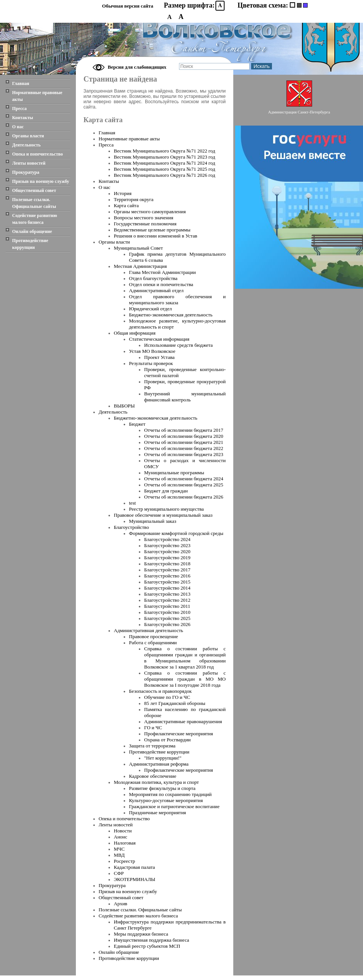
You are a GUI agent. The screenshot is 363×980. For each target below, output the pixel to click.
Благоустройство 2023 (167, 545)
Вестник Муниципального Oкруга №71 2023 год (164, 157)
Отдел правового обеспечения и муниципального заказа (177, 300)
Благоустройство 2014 (167, 588)
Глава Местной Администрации (162, 272)
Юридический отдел (150, 309)
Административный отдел (156, 290)
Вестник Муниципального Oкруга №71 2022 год (164, 151)
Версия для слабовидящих (137, 67)
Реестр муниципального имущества (166, 509)
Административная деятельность (148, 630)
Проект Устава (159, 357)
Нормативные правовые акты (37, 96)
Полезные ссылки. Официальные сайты (34, 203)
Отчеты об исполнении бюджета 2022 (184, 448)
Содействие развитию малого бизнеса (35, 219)
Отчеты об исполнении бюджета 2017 (184, 430)
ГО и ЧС (153, 728)
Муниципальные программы (174, 473)
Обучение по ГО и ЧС (167, 697)
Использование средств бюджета (178, 345)
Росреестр (124, 861)
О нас (18, 127)
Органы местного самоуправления (150, 212)
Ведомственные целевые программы (152, 230)
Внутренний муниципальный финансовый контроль (185, 397)
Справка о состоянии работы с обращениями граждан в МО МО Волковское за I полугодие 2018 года (185, 679)
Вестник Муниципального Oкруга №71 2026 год (164, 175)
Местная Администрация (140, 266)
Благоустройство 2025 (167, 618)
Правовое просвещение (153, 636)
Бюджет (137, 424)
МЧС (119, 849)
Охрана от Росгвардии (167, 740)
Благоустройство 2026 (167, 624)
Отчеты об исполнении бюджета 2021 (184, 442)
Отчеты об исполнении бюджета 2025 (184, 485)
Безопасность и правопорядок (160, 691)
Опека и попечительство (38, 154)
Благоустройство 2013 (167, 594)
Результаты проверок (151, 363)
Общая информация (135, 333)
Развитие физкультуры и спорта (162, 788)
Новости (123, 831)
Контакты (23, 118)
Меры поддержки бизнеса (141, 934)
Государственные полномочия (145, 224)
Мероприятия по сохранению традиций (170, 794)
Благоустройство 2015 (167, 582)
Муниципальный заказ (153, 521)
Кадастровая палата (134, 867)
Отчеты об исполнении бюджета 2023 (184, 454)
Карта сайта (126, 205)
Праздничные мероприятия (157, 812)
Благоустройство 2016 (167, 576)
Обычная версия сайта (128, 6)
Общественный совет (34, 190)
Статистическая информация (159, 339)
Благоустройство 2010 (167, 612)
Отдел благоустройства (153, 278)
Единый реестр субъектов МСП (147, 946)
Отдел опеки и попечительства (161, 284)
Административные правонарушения (183, 721)
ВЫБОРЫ (124, 406)
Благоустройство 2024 (167, 539)
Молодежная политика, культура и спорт (156, 782)
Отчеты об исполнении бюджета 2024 (184, 479)
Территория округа (134, 199)
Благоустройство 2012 (167, 600)
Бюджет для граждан (166, 491)
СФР (119, 873)
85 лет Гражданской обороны (175, 703)
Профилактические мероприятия (179, 734)
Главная (21, 83)
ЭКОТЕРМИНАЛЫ (134, 879)
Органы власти (28, 136)
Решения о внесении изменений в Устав (156, 236)
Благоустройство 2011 (167, 606)
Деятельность (26, 145)
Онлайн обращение (32, 231)
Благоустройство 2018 (167, 564)
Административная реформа (159, 764)
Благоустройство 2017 (167, 570)
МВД (119, 855)
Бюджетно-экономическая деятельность (171, 315)
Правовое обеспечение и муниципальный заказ (163, 515)
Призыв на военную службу (41, 181)
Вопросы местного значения (144, 218)
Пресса (19, 109)
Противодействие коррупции (30, 244)
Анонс (121, 837)
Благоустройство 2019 (167, 558)
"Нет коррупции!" (163, 758)
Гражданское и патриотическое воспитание (174, 806)
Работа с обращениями (153, 643)
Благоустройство (131, 527)
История (123, 193)
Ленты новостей (29, 163)
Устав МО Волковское (152, 351)
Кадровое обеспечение (153, 776)
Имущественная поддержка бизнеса (152, 940)
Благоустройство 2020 (167, 551)
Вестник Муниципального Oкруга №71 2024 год (164, 163)
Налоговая (125, 843)
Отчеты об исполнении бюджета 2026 (184, 497)
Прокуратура (26, 172)
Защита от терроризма (152, 746)
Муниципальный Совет (138, 248)
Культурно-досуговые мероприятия (166, 800)
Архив (120, 904)
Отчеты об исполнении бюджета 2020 (184, 436)
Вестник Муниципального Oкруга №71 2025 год (164, 169)
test (132, 503)
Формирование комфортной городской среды (176, 533)
